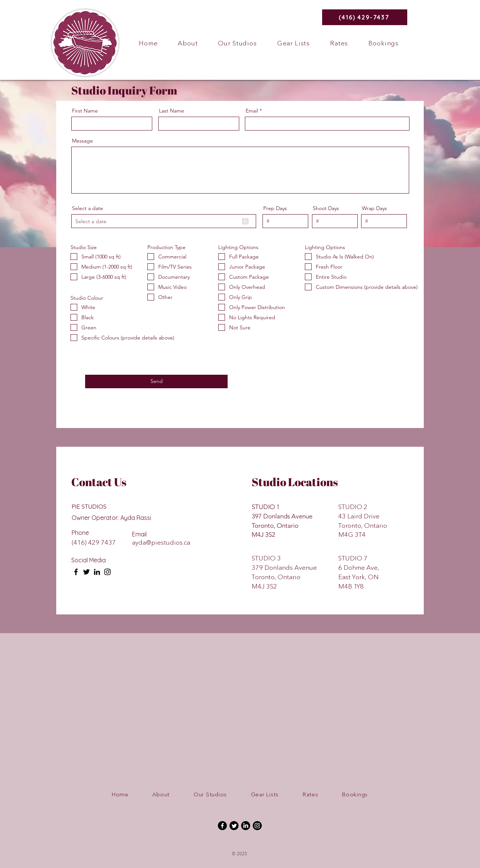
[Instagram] (107, 572)
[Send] (156, 381)
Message (82, 141)
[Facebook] (76, 572)
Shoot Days (326, 208)
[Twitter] (86, 572)
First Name (85, 111)
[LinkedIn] (97, 572)
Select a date (88, 208)
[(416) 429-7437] (365, 17)
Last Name (172, 111)
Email (252, 111)
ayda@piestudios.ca (161, 543)
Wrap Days (374, 208)
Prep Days (275, 208)
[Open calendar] (245, 221)
